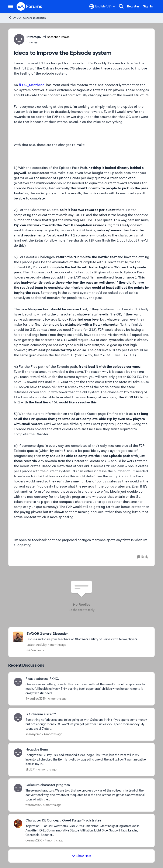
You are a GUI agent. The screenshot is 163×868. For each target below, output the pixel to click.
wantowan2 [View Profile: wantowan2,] (33, 805)
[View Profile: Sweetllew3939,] (18, 682)
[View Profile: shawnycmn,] (18, 717)
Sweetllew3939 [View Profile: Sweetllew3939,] (36, 699)
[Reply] (143, 557)
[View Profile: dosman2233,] (18, 824)
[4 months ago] (56, 699)
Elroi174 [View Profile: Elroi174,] (31, 769)
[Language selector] (102, 6)
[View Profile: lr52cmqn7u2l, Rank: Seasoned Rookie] (19, 39)
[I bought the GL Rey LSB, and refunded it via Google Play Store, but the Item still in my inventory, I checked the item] (87, 760)
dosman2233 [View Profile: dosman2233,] (34, 840)
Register (133, 6)
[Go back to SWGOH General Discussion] (82, 634)
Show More (81, 856)
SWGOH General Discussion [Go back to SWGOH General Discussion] (27, 18)
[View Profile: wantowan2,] (18, 788)
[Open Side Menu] (11, 6)
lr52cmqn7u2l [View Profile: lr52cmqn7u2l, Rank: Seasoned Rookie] (36, 37)
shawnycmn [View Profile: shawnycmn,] (33, 734)
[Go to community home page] (30, 6)
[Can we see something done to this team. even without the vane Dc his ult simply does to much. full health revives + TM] (87, 689)
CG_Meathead (33, 85)
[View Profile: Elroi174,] (18, 753)
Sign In (148, 6)
